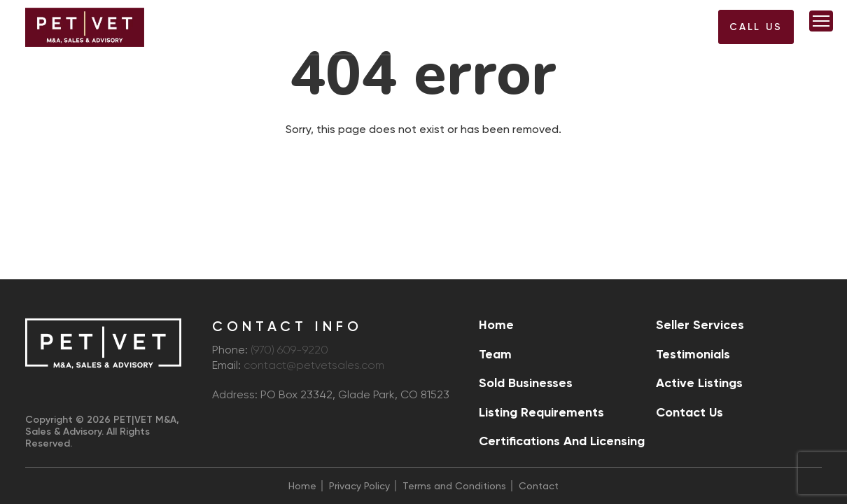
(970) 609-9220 (674, 31)
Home (496, 325)
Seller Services (700, 325)
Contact (539, 486)
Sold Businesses (526, 383)
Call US (756, 27)
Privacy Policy (359, 486)
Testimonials (693, 354)
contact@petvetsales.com (314, 366)
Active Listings (699, 383)
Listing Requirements (541, 412)
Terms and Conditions (454, 486)
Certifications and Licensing (562, 441)
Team (495, 354)
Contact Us (689, 412)
